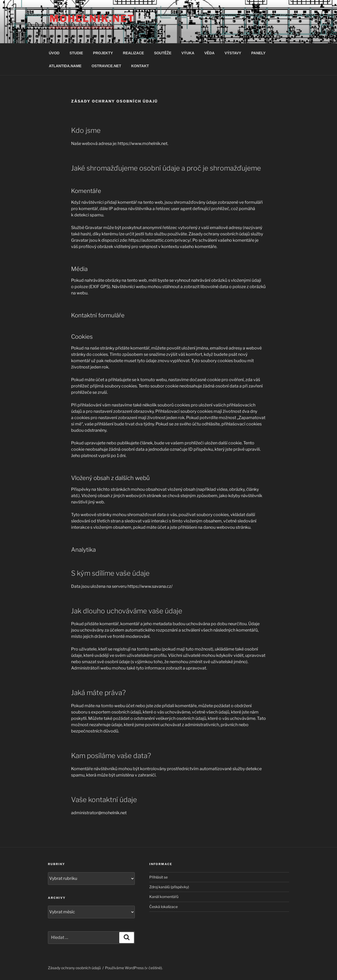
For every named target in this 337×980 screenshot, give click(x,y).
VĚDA (209, 53)
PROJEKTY (103, 53)
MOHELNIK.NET (92, 18)
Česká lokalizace (163, 907)
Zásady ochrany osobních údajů (74, 968)
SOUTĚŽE (163, 53)
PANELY (258, 53)
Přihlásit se (158, 877)
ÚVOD (54, 53)
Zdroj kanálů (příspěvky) (169, 887)
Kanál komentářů (164, 897)
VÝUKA (188, 53)
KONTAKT (140, 66)
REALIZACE (133, 53)
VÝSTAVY (233, 53)
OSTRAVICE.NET (106, 66)
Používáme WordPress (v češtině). (134, 968)
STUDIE (76, 53)
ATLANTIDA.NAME (65, 66)
